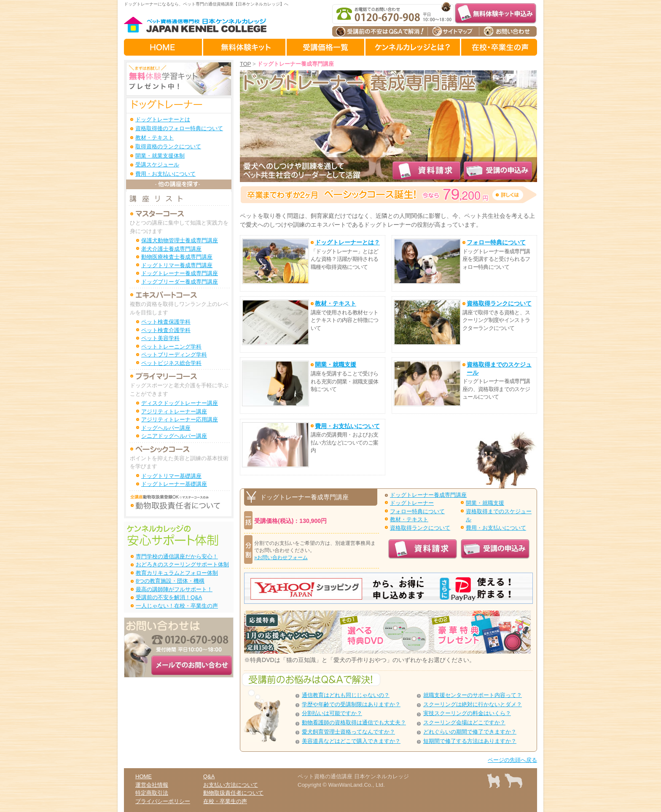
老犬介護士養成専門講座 (171, 249)
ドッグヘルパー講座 (166, 428)
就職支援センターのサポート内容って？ (473, 695)
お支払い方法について (231, 785)
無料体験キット (245, 47)
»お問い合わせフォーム (281, 557)
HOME (164, 47)
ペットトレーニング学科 (171, 347)
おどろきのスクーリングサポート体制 (182, 564)
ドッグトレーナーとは (163, 119)
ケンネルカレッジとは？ (413, 47)
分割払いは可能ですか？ (332, 713)
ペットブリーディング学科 (174, 355)
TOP (245, 64)
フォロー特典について (417, 511)
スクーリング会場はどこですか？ (464, 722)
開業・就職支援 (485, 503)
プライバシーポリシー (163, 801)
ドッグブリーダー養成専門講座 (180, 282)
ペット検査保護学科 (166, 322)
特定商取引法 (152, 793)
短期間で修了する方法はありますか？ (470, 741)
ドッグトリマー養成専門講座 (177, 265)
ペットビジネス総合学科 (171, 363)
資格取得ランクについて (420, 528)
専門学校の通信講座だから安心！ (177, 556)
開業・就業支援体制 (160, 156)
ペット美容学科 (160, 338)
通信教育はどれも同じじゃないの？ (346, 695)
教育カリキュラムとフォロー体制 (177, 573)
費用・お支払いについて (496, 528)
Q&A (209, 776)
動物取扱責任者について (233, 793)
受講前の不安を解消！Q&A (169, 597)
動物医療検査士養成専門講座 (177, 257)
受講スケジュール (157, 165)
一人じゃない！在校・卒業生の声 (177, 606)
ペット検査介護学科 (166, 330)
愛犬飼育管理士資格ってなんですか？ (348, 732)
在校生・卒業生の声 (499, 47)
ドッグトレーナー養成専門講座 (428, 495)
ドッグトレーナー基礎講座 (174, 484)
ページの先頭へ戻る (512, 760)
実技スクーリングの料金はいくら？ (467, 713)
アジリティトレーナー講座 (174, 411)
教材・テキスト (409, 519)
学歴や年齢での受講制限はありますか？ (351, 704)
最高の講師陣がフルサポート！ (174, 589)
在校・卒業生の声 (225, 801)
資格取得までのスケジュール (499, 516)
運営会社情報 (152, 785)
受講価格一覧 (326, 47)
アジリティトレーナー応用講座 (180, 419)
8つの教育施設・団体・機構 (170, 581)
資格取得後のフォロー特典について (179, 128)
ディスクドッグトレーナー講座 (180, 403)
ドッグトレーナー (412, 503)
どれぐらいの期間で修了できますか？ (470, 732)
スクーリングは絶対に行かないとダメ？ (473, 704)
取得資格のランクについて (168, 146)
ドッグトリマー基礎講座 (171, 476)
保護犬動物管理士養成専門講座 (180, 240)
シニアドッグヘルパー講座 (174, 436)
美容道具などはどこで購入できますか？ (351, 741)
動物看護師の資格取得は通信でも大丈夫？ (354, 722)
